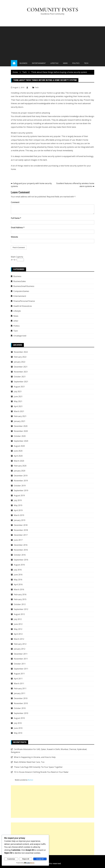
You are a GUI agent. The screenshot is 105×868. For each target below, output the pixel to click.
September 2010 (21, 713)
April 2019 (18, 510)
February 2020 (20, 466)
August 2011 (19, 674)
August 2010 (19, 718)
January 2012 (20, 649)
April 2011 (18, 679)
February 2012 (20, 644)
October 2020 (20, 436)
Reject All (26, 859)
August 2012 (19, 614)
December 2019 (21, 476)
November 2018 (21, 530)
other (16, 321)
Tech (86, 63)
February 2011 (20, 689)
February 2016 (20, 594)
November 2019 (21, 481)
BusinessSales (20, 281)
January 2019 (20, 520)
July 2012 (18, 619)
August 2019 (19, 495)
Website (14, 237)
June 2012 (18, 624)
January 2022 (20, 362)
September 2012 (21, 609)
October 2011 (20, 664)
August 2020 (19, 446)
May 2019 (18, 505)
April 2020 (18, 456)
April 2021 (18, 406)
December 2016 (21, 545)
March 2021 (19, 411)
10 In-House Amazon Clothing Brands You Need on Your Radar (41, 772)
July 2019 (18, 500)
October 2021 (20, 377)
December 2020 (21, 426)
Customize (11, 859)
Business (23, 63)
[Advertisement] (52, 43)
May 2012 (18, 629)
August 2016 (19, 565)
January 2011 (20, 693)
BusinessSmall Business (24, 286)
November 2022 (21, 352)
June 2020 (18, 451)
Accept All (40, 859)
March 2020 (19, 461)
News (65, 63)
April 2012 (18, 634)
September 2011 (21, 669)
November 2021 (21, 372)
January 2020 (20, 471)
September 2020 (21, 441)
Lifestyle (54, 63)
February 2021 (20, 416)
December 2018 (21, 525)
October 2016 (20, 555)
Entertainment (39, 63)
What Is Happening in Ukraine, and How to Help (35, 757)
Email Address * (18, 228)
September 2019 (21, 491)
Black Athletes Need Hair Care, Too (29, 762)
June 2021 (18, 397)
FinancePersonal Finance (24, 301)
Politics (76, 63)
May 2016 (18, 580)
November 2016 (21, 550)
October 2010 (20, 708)
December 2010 (21, 698)
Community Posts (53, 10)
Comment (15, 202)
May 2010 (18, 733)
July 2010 (18, 723)
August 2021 (19, 387)
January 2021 (20, 421)
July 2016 (18, 570)
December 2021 (21, 367)
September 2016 (21, 560)
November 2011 (21, 659)
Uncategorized (20, 336)
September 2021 (21, 382)
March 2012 (19, 639)
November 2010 (21, 703)
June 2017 (18, 540)
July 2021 (18, 392)
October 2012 (20, 604)
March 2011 (19, 684)
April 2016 (18, 585)
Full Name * (16, 218)
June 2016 (18, 575)
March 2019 (19, 515)
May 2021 (18, 401)
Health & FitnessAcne (23, 306)
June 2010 (18, 728)
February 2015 (20, 599)
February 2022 (20, 357)
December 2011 (21, 654)
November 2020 (21, 431)
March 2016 (19, 590)
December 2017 (21, 535)
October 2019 (20, 486)
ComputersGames (21, 291)
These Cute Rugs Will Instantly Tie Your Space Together (38, 767)
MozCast (30, 780)
